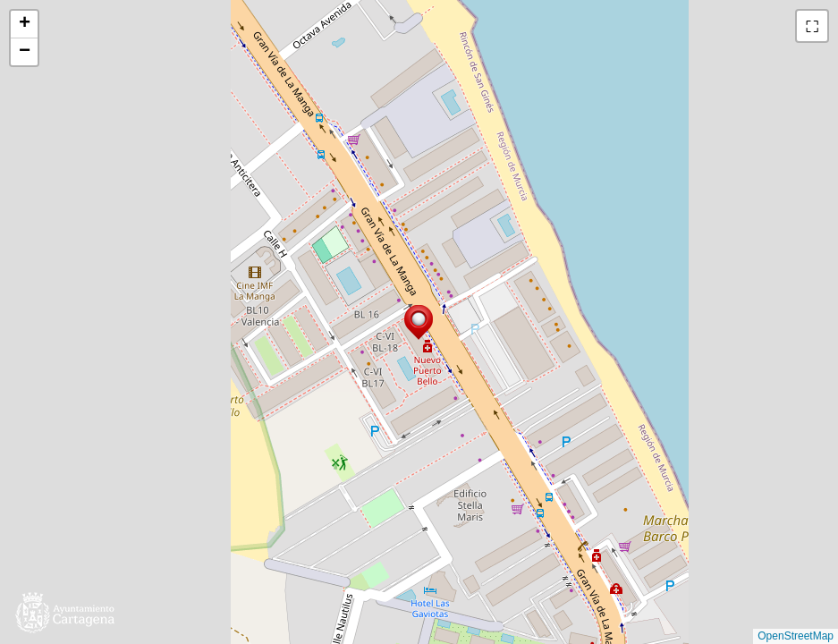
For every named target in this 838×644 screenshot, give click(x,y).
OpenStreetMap (796, 636)
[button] (419, 322)
